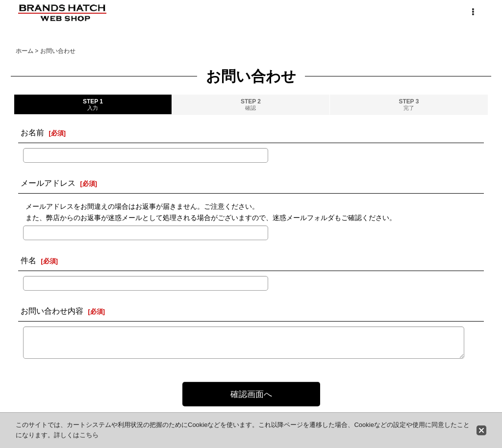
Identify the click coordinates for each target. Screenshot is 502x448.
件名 (28, 260)
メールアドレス (48, 183)
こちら (89, 435)
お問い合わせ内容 (52, 311)
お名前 (32, 132)
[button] (473, 12)
